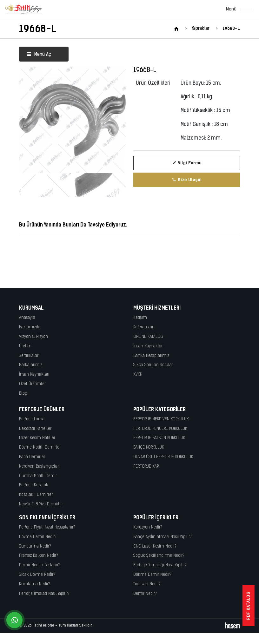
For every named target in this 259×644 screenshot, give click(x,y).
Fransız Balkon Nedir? (39, 556)
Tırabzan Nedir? (147, 584)
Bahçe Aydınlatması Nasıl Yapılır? (163, 537)
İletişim (140, 318)
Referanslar (143, 327)
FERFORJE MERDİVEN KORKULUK (161, 419)
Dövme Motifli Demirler (40, 447)
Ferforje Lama (32, 419)
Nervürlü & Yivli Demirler (41, 504)
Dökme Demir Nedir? (152, 575)
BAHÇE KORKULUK (149, 447)
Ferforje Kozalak (34, 485)
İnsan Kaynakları (34, 375)
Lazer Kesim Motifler (37, 438)
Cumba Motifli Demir (38, 476)
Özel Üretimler (32, 384)
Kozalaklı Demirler (36, 495)
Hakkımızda (30, 327)
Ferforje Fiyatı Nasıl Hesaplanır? (47, 527)
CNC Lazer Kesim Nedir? (155, 546)
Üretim (25, 346)
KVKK (138, 375)
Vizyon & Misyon (33, 337)
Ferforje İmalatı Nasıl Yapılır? (44, 594)
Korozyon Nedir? (148, 527)
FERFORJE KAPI (146, 467)
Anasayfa (27, 318)
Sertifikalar (29, 356)
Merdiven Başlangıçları (39, 467)
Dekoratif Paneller (35, 429)
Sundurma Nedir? (35, 546)
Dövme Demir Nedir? (38, 537)
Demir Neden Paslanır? (40, 565)
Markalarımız (31, 365)
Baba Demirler (32, 457)
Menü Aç (39, 55)
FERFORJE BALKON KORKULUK (159, 438)
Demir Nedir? (145, 594)
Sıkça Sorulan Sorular (153, 365)
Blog (23, 394)
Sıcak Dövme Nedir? (37, 575)
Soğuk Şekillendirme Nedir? (159, 556)
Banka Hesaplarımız (151, 356)
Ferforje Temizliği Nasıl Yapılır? (160, 565)
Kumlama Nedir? (35, 584)
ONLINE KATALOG (148, 337)
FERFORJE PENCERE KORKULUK (160, 429)
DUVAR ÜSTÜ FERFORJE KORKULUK (163, 457)
